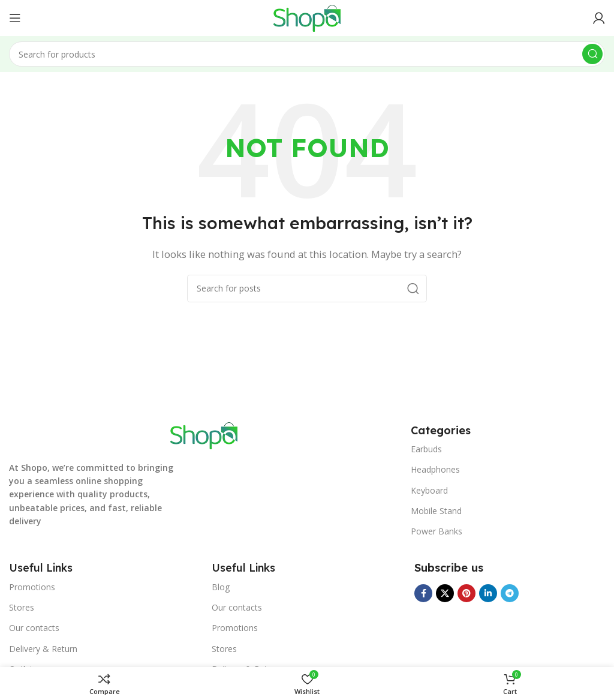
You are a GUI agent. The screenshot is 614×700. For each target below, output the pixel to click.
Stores (22, 607)
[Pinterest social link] (466, 593)
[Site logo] (307, 17)
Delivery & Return (43, 649)
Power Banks (437, 531)
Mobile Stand (436, 511)
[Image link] (204, 434)
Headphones (435, 469)
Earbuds (426, 449)
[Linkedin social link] (488, 593)
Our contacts (34, 628)
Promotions (32, 587)
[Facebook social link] (423, 593)
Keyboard (429, 490)
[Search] (307, 54)
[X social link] (445, 593)
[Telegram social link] (510, 593)
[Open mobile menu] (15, 18)
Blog (221, 587)
